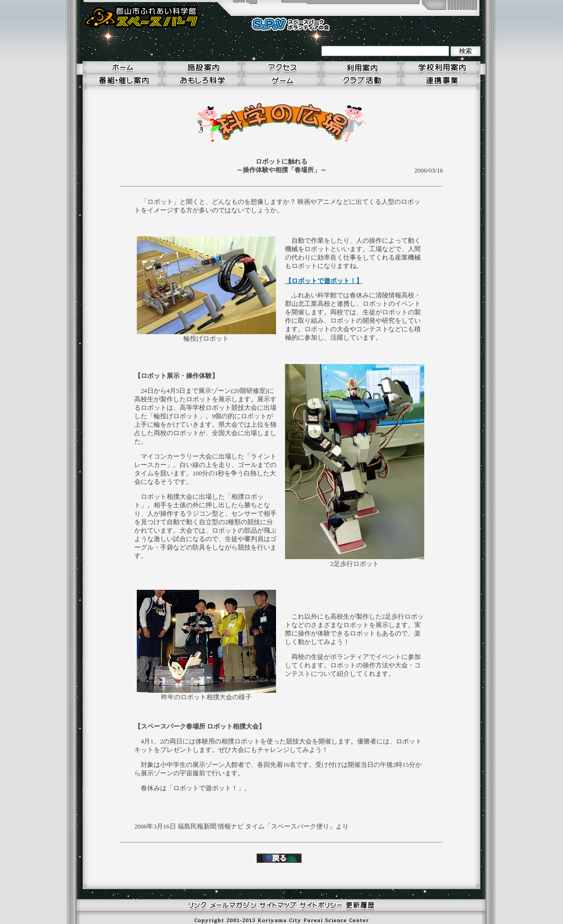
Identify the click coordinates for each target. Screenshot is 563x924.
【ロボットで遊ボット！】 (324, 281)
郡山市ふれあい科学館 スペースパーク (142, 17)
